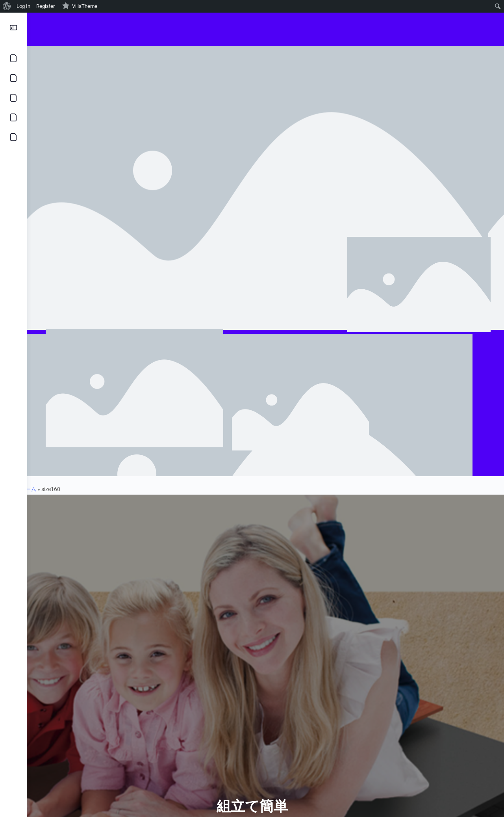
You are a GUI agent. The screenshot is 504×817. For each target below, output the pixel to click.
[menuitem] (7, 6)
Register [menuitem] (45, 6)
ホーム (41, 489)
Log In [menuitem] (23, 6)
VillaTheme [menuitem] (80, 6)
